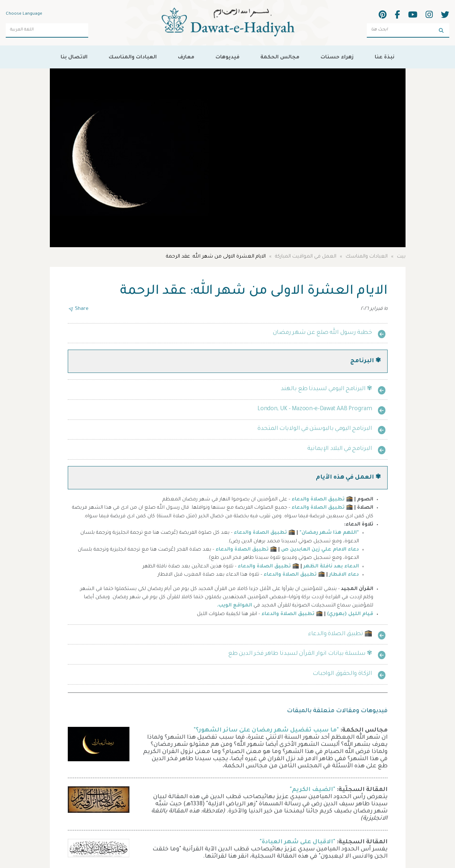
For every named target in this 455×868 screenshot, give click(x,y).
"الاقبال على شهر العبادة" (297, 842)
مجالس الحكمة (280, 58)
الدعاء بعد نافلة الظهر (331, 567)
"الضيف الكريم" (312, 790)
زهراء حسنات (337, 58)
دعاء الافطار (344, 575)
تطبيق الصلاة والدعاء (288, 614)
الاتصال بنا (74, 58)
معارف (186, 58)
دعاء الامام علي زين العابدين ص (320, 550)
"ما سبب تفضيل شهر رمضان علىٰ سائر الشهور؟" (266, 730)
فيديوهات (227, 58)
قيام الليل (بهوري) (350, 614)
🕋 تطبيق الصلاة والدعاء (322, 500)
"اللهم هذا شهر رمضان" (329, 533)
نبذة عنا (385, 58)
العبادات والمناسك (133, 58)
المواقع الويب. (234, 606)
